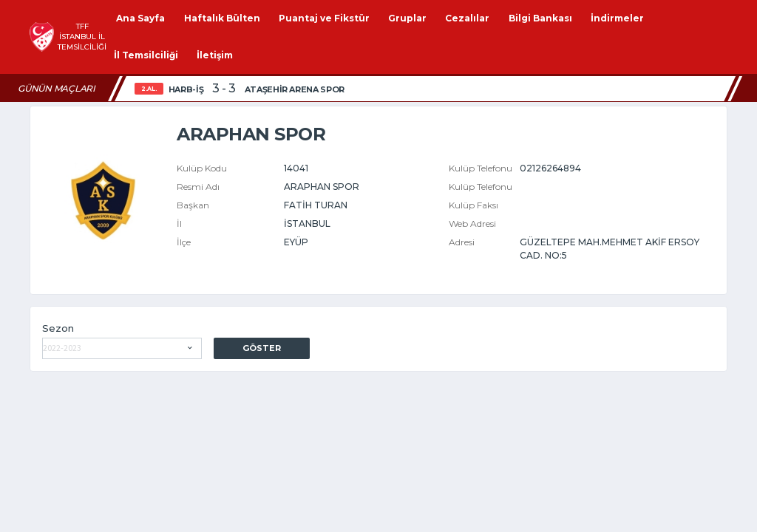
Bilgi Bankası (540, 18)
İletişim (215, 55)
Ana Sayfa (140, 18)
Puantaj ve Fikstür (324, 18)
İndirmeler (617, 18)
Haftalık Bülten (222, 18)
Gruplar (407, 18)
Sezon (58, 328)
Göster (262, 348)
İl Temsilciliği (146, 55)
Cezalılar (467, 18)
